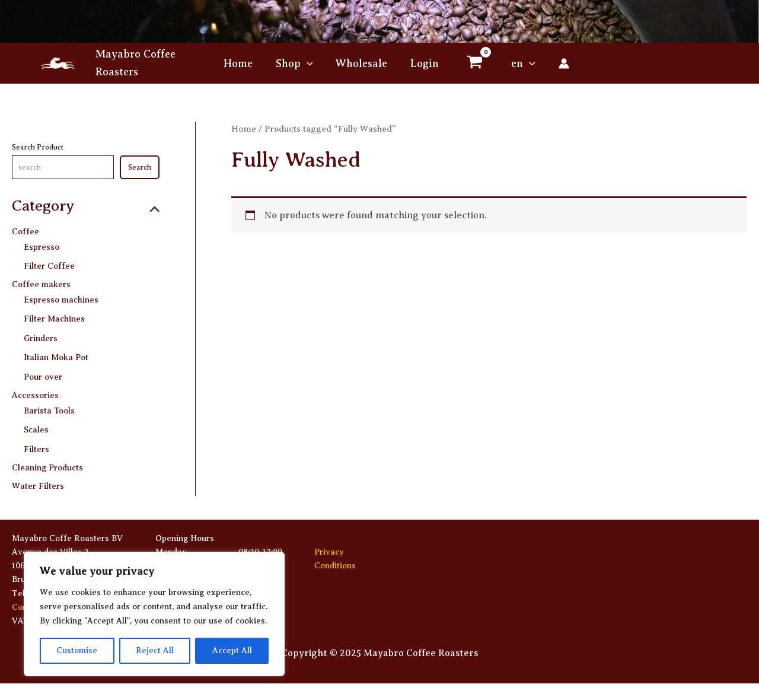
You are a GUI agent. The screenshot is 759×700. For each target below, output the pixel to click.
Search (140, 167)
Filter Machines (54, 318)
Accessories (35, 392)
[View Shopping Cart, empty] (473, 63)
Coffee (25, 232)
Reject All (155, 650)
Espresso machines (61, 299)
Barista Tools (49, 407)
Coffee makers (41, 284)
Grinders (41, 336)
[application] (308, 63)
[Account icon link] (560, 63)
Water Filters (38, 481)
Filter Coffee (49, 265)
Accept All (232, 650)
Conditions (335, 566)
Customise (77, 650)
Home (244, 129)
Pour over (43, 373)
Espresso (42, 247)
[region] (154, 614)
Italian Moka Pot (56, 355)
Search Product (38, 147)
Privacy (329, 552)
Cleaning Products (47, 463)
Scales (36, 426)
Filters (36, 444)
